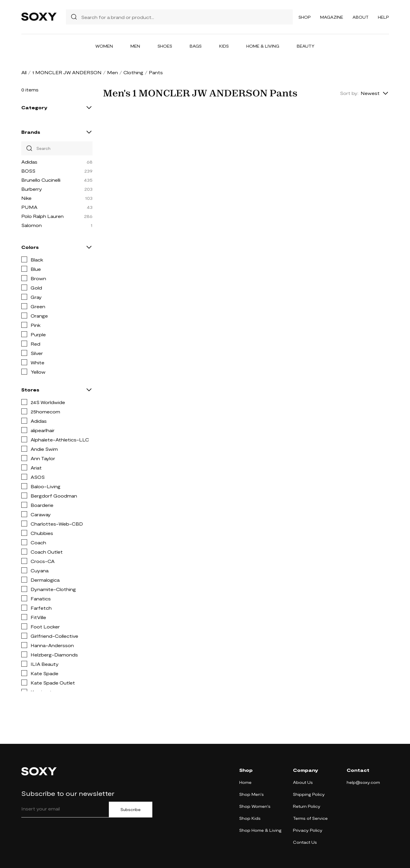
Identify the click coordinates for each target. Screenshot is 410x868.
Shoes (165, 46)
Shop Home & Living (260, 830)
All (24, 72)
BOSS (28, 171)
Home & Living (263, 46)
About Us (303, 782)
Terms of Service (310, 818)
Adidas (29, 162)
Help (383, 17)
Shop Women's (255, 806)
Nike (26, 198)
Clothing (133, 72)
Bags (196, 46)
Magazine (332, 17)
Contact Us (305, 842)
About (361, 17)
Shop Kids (250, 818)
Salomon (32, 225)
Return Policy (307, 806)
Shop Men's (252, 794)
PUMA (29, 207)
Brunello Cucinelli (41, 180)
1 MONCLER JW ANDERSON (67, 72)
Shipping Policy (309, 794)
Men (135, 46)
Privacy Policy (308, 830)
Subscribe (131, 810)
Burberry (32, 189)
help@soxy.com (363, 782)
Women (104, 46)
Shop (305, 17)
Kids (224, 46)
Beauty (306, 46)
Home (245, 782)
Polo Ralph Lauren (42, 216)
